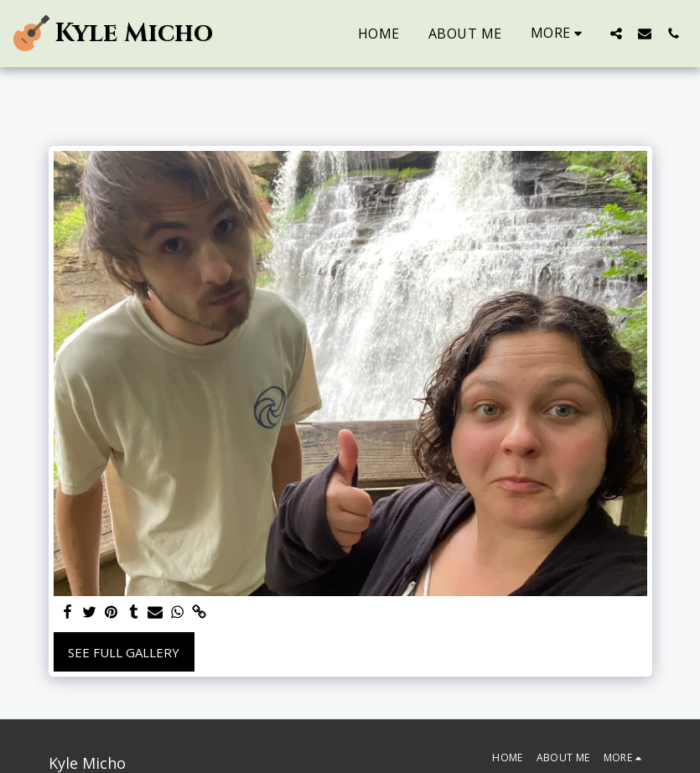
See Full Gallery (124, 652)
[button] (616, 33)
